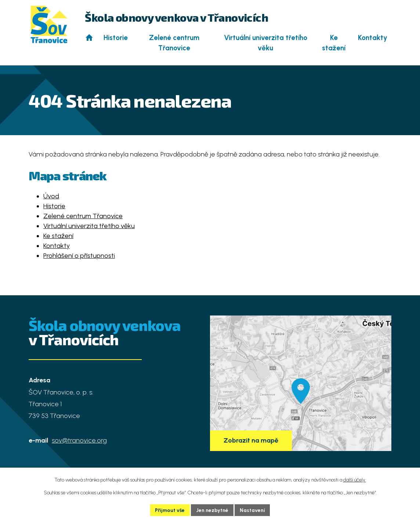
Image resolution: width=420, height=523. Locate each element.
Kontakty (373, 38)
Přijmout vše (170, 510)
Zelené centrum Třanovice (174, 43)
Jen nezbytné (213, 510)
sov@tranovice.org (79, 440)
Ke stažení (334, 43)
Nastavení (253, 510)
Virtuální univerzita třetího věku (266, 43)
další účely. (355, 479)
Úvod (89, 38)
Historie (116, 38)
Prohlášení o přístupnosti (79, 256)
